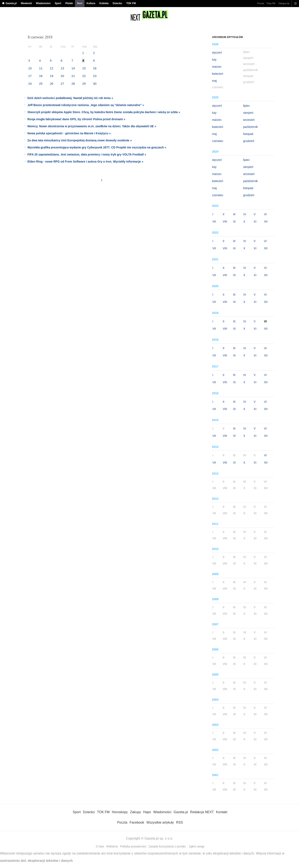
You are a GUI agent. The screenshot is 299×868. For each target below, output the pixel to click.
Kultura (91, 3)
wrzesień (249, 120)
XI (255, 222)
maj (214, 81)
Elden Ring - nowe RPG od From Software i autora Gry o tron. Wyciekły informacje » (85, 162)
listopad (248, 134)
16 (95, 68)
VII (214, 222)
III (234, 214)
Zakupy (135, 812)
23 (95, 76)
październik (251, 127)
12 (52, 68)
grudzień (249, 141)
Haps (147, 812)
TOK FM (131, 3)
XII (266, 222)
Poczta (261, 3)
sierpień (248, 113)
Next (80, 3)
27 (62, 84)
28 (73, 84)
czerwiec (218, 141)
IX (234, 222)
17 (30, 76)
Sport (58, 3)
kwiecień (218, 74)
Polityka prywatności (133, 846)
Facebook (137, 822)
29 (84, 84)
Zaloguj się (284, 3)
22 (84, 76)
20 (62, 76)
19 (52, 76)
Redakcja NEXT (202, 812)
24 (30, 84)
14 (73, 68)
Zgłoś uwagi (197, 846)
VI (265, 214)
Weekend (26, 3)
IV (245, 214)
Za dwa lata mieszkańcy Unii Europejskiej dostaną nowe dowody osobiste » (80, 140)
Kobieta (104, 3)
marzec (217, 67)
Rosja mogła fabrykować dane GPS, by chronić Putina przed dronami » (76, 119)
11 (41, 68)
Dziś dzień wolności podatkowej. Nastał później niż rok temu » (70, 98)
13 (62, 68)
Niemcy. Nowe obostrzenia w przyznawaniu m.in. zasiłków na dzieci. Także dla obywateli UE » (92, 126)
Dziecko (117, 3)
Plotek (69, 3)
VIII (225, 222)
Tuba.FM (271, 3)
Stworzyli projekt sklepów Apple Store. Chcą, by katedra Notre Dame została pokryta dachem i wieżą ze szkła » (104, 112)
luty (214, 60)
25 (41, 84)
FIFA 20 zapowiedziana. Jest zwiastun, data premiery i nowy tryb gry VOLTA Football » (87, 154)
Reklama (112, 846)
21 (73, 76)
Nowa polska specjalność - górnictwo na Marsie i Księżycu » (69, 133)
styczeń (217, 53)
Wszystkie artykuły (160, 822)
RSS (180, 822)
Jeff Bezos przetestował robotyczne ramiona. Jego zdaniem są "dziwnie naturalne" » (86, 105)
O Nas (100, 846)
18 (41, 76)
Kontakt (222, 812)
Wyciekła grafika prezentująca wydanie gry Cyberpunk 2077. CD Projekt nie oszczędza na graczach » (97, 147)
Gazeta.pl (11, 3)
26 (52, 84)
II (224, 214)
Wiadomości (43, 3)
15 (84, 68)
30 (95, 84)
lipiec (246, 106)
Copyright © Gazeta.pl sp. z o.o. (149, 838)
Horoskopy (120, 812)
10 (30, 68)
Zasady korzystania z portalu (167, 846)
